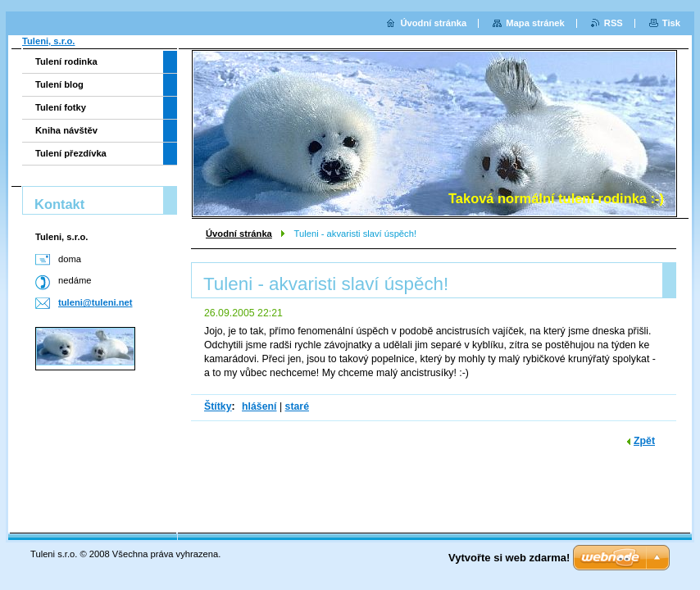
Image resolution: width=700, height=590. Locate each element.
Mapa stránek (535, 23)
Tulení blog (59, 84)
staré (297, 406)
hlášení (259, 406)
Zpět (644, 441)
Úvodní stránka (239, 234)
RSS (614, 23)
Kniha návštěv (66, 130)
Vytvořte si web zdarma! (509, 558)
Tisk (671, 23)
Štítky (218, 406)
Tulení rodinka (66, 61)
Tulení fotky (61, 107)
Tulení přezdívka (71, 153)
